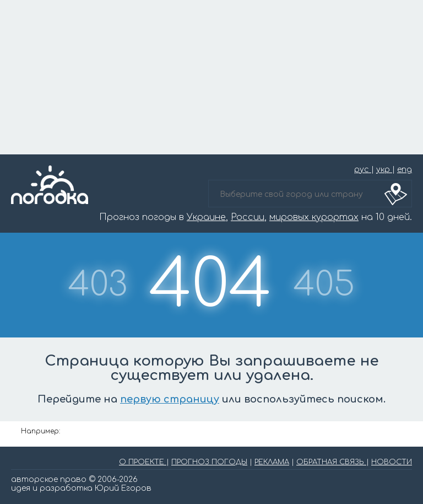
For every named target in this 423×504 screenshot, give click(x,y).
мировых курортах (314, 217)
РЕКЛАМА (272, 462)
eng (405, 170)
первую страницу (170, 399)
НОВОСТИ (392, 462)
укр (384, 170)
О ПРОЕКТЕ (143, 462)
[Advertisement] (211, 77)
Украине (206, 217)
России (248, 217)
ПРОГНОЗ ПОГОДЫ (209, 462)
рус (363, 170)
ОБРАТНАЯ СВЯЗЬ (331, 462)
